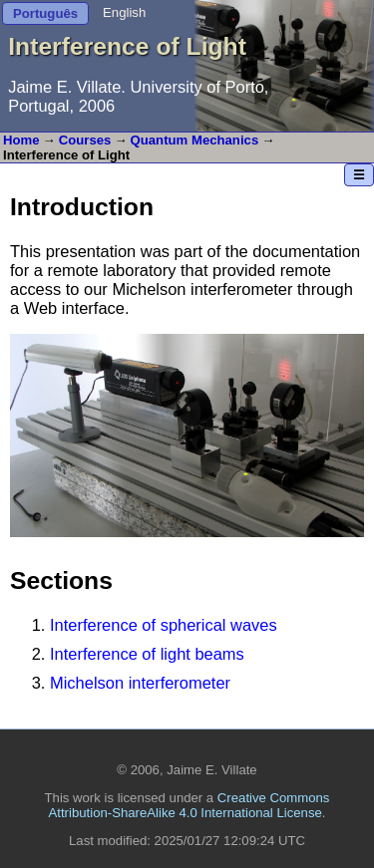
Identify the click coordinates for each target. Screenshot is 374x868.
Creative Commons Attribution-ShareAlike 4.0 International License (189, 805)
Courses (85, 140)
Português (45, 13)
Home (21, 140)
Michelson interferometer (140, 683)
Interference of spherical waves (164, 625)
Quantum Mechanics (195, 140)
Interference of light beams (147, 654)
